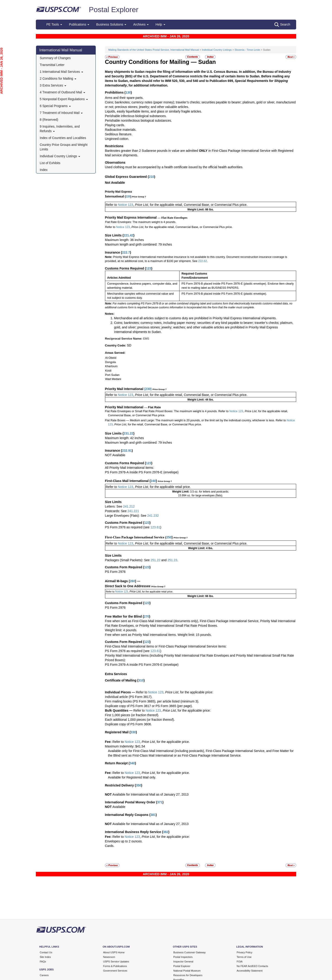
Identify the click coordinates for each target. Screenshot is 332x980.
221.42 (128, 235)
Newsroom (109, 957)
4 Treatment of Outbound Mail (62, 92)
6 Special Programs (55, 106)
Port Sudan (112, 375)
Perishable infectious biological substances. (136, 116)
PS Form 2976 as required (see (128, 527)
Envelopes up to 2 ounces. (124, 841)
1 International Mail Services (61, 72)
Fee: (109, 742)
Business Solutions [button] (111, 24)
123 (149, 268)
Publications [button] (79, 24)
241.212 (129, 506)
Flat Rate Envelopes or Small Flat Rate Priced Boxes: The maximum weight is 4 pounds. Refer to (167, 411)
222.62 (203, 261)
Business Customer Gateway (190, 952)
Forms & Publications (115, 966)
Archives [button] (141, 24)
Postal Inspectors (183, 957)
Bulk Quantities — (119, 710)
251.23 (172, 560)
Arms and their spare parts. (124, 98)
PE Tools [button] (54, 24)
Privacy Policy (245, 952)
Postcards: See (116, 511)
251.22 (155, 560)
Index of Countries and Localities (63, 138)
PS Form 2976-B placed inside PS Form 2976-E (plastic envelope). (224, 294)
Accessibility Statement (250, 971)
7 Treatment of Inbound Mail (61, 113)
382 (166, 832)
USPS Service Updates (116, 962)
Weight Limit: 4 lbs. (201, 548)
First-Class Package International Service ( (136, 537)
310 (141, 680)
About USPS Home (114, 952)
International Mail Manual (61, 50)
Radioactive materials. (121, 130)
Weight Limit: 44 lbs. (201, 400)
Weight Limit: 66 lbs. (201, 210)
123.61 (155, 527)
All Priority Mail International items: (130, 468)
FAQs (43, 962)
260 (132, 581)
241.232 (153, 516)
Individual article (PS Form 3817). (129, 697)
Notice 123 (125, 205)
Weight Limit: (181, 492)
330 (133, 732)
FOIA (240, 962)
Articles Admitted (119, 278)
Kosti (108, 371)
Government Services (115, 971)
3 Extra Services (53, 85)
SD (129, 345)
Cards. (110, 846)
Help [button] (160, 24)
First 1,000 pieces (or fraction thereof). (132, 715)
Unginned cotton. (117, 139)
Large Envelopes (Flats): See (126, 516)
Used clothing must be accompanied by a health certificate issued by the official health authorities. (174, 167)
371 (160, 802)
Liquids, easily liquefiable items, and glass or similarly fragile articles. (154, 111)
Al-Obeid (111, 358)
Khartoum (111, 366)
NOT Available (115, 455)
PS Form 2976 (115, 572)
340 (132, 763)
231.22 (128, 433)
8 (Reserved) (49, 120)
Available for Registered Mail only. (132, 777)
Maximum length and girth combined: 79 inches (138, 244)
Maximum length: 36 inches (124, 240)
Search (282, 25)
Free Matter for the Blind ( (124, 616)
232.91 (127, 451)
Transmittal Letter (52, 65)
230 (148, 389)
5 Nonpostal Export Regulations (64, 99)
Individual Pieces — (120, 692)
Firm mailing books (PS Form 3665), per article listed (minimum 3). (152, 701)
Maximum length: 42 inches (124, 438)
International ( (116, 196)
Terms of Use (244, 957)
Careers (44, 975)
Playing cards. (115, 125)
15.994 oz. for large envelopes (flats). (200, 495)
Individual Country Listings (60, 156)
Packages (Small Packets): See (128, 560)
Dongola (110, 362)
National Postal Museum (187, 971)
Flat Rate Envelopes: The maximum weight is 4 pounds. (141, 222)
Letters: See (114, 506)
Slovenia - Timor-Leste (247, 50)
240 (153, 481)
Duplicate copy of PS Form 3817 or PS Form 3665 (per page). (149, 706)
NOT (108, 794)
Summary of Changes (55, 58)
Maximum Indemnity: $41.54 (125, 746)
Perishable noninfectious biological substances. (138, 121)
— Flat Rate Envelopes (173, 218)
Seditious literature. (119, 134)
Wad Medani (113, 379)
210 (152, 177)
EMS (146, 339)
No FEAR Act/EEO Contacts (253, 966)
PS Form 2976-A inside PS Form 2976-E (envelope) (142, 472)
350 (138, 785)
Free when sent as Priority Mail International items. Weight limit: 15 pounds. (158, 635)
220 (128, 197)
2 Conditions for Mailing (58, 79)
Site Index (45, 957)
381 (153, 815)
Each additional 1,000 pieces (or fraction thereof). (140, 720)
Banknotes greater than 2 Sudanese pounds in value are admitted (152, 151)
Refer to (112, 205)
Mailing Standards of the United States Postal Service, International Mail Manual (154, 50)
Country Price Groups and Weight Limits (64, 147)
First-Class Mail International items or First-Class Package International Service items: (166, 646)
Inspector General (183, 962)
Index (44, 170)
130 (128, 92)
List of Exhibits (50, 163)
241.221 (133, 511)
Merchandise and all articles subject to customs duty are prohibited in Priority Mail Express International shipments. (195, 318)
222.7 (126, 252)
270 (146, 616)
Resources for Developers (188, 975)
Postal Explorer (114, 10)
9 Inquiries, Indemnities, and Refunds (60, 129)
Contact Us (46, 952)
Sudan (207, 62)
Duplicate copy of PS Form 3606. (128, 724)
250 (169, 537)
